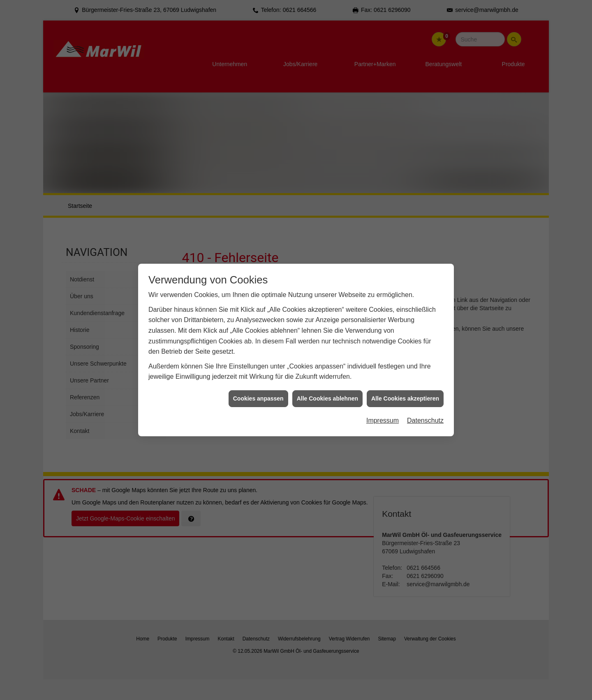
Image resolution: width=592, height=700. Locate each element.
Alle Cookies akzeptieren (405, 391)
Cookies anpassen (258, 391)
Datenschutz (425, 413)
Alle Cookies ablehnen (327, 391)
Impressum (383, 413)
